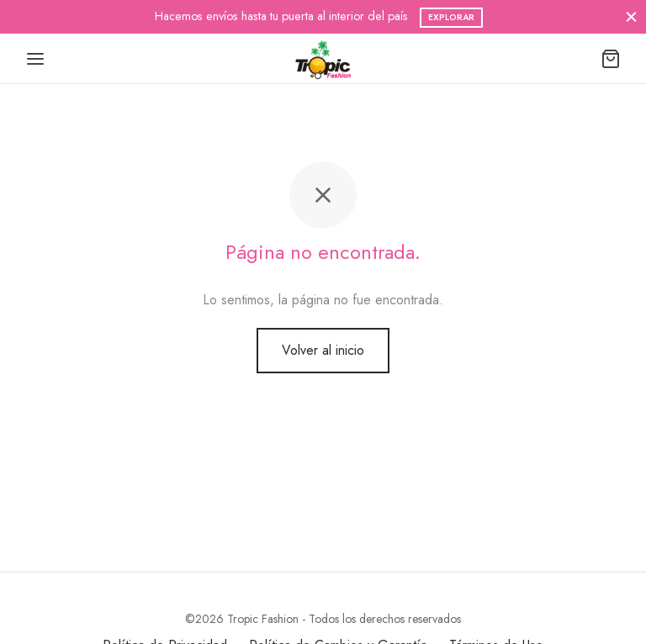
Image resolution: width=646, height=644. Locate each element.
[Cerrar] (631, 16)
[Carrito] (611, 59)
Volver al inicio (323, 350)
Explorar (451, 17)
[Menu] (35, 59)
